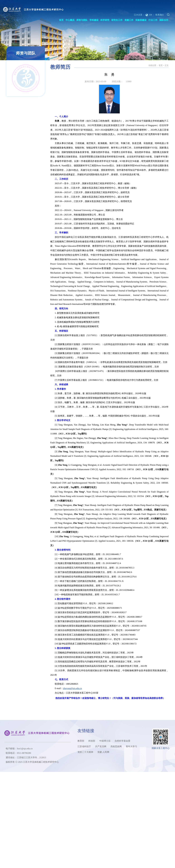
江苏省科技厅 (84, 746)
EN (149, 15)
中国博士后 (105, 741)
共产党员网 (101, 746)
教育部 (81, 741)
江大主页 (138, 15)
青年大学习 (131, 746)
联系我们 (160, 15)
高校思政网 (116, 746)
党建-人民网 (103, 752)
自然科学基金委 (122, 741)
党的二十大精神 (85, 752)
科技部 (92, 741)
